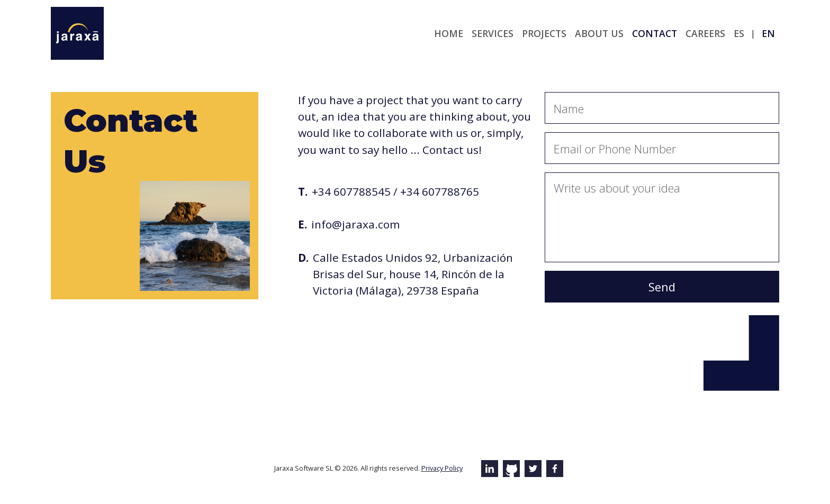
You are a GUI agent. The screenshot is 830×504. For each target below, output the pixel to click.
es (739, 33)
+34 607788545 (351, 191)
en (768, 33)
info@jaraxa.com (355, 224)
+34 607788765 (440, 191)
